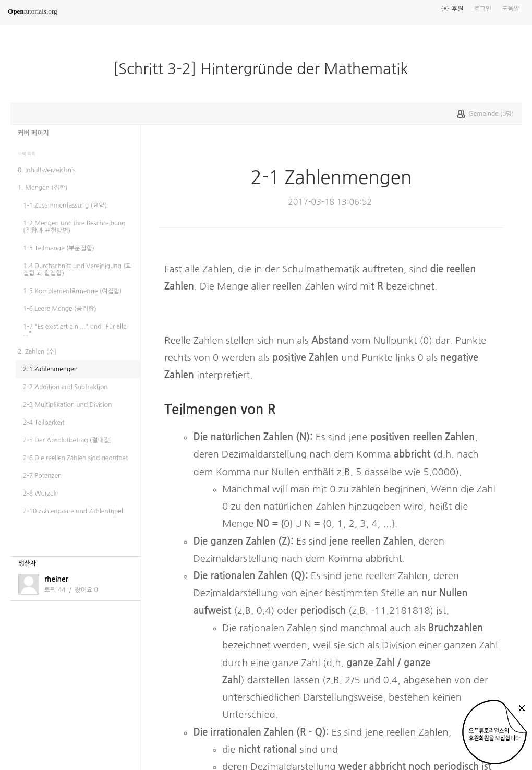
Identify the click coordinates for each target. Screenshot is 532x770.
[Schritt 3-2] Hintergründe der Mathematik (265, 69)
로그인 (482, 9)
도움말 (511, 9)
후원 (458, 9)
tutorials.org (33, 11)
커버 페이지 (33, 133)
